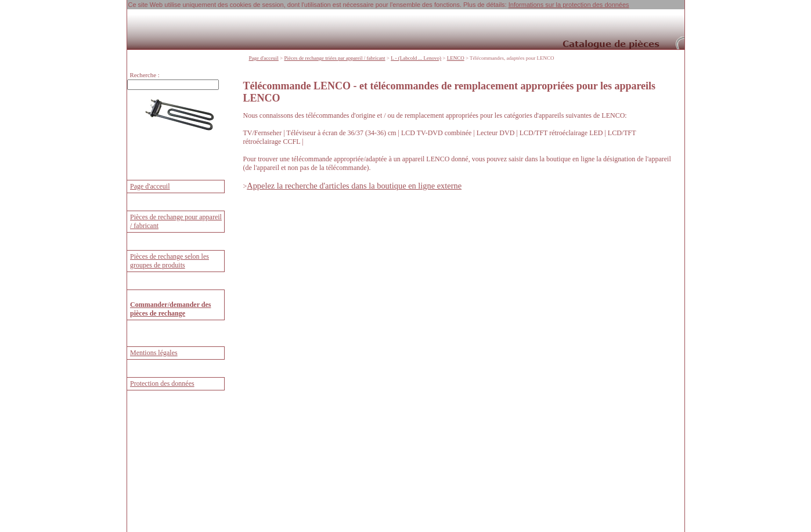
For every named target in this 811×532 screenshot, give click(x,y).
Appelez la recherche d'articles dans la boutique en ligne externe (354, 186)
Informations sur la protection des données (569, 5)
